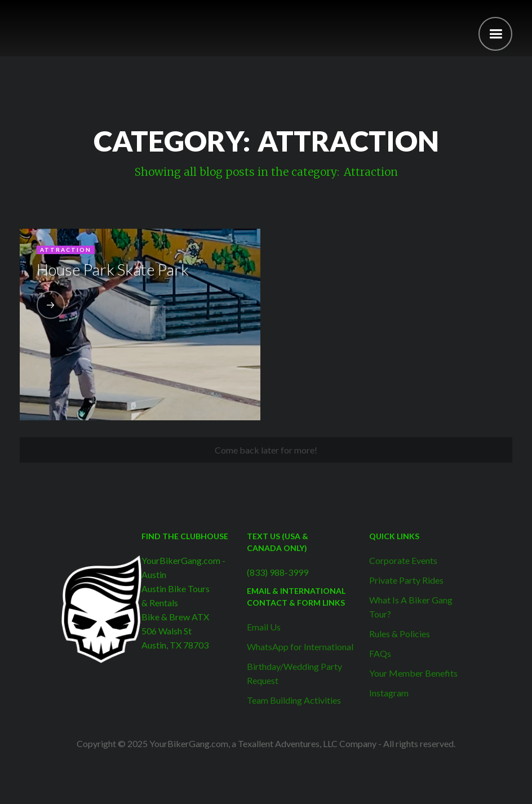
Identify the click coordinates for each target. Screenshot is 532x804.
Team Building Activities (294, 700)
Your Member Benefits (413, 673)
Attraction (66, 250)
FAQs (380, 653)
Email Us (264, 627)
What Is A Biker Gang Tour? (411, 607)
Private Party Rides (406, 580)
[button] (495, 34)
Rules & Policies (400, 634)
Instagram (389, 693)
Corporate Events (403, 560)
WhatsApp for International (300, 647)
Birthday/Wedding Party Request (294, 673)
